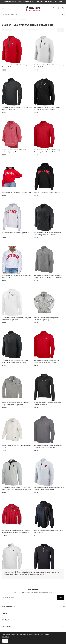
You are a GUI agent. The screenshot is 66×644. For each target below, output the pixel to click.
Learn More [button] (6, 637)
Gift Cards (5, 620)
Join (61, 598)
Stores (4, 613)
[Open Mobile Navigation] (3, 8)
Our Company (6, 627)
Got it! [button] (5, 641)
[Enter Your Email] (29, 598)
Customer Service (8, 607)
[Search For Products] (28, 15)
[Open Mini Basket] (63, 8)
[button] (53, 8)
